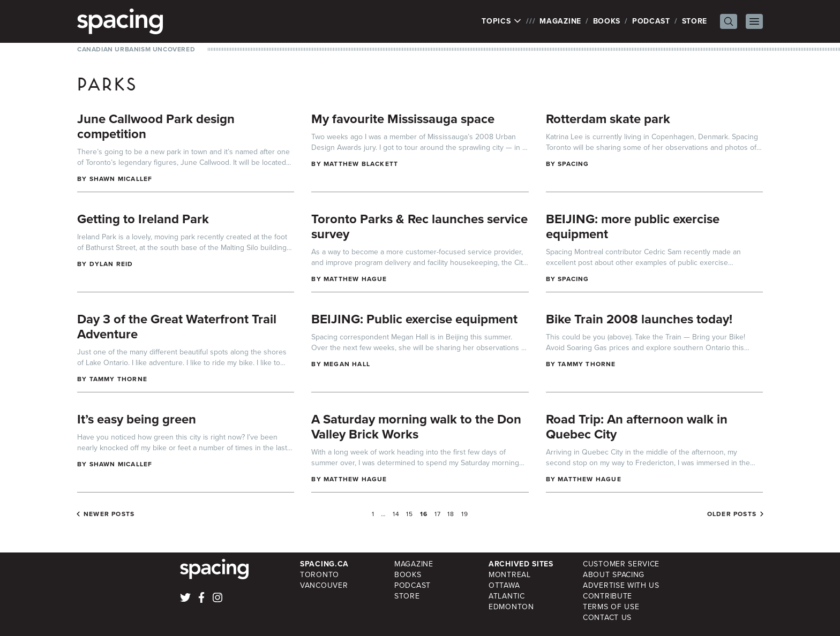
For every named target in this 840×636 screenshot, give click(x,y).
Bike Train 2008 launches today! (639, 319)
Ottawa (504, 585)
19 (465, 514)
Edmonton (511, 607)
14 (396, 514)
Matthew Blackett (361, 164)
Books (607, 21)
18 (451, 514)
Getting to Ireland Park (143, 219)
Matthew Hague (355, 279)
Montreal (510, 575)
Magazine (560, 21)
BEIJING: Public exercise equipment (414, 319)
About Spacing (614, 575)
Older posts (732, 514)
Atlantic (507, 596)
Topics (502, 21)
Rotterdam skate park (608, 119)
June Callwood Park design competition (156, 126)
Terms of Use (611, 607)
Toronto (320, 575)
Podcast (651, 21)
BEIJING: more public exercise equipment (633, 226)
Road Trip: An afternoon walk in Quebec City (637, 427)
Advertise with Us (621, 585)
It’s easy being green (137, 419)
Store (695, 21)
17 (438, 514)
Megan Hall (347, 364)
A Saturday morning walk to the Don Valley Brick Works (416, 427)
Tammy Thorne (118, 379)
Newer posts (109, 514)
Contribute (607, 596)
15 (410, 514)
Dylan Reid (111, 264)
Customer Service (621, 564)
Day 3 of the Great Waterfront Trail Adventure (177, 327)
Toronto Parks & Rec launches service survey (419, 226)
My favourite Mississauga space (403, 119)
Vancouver (324, 585)
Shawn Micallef (121, 179)
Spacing (573, 164)
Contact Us (607, 618)
